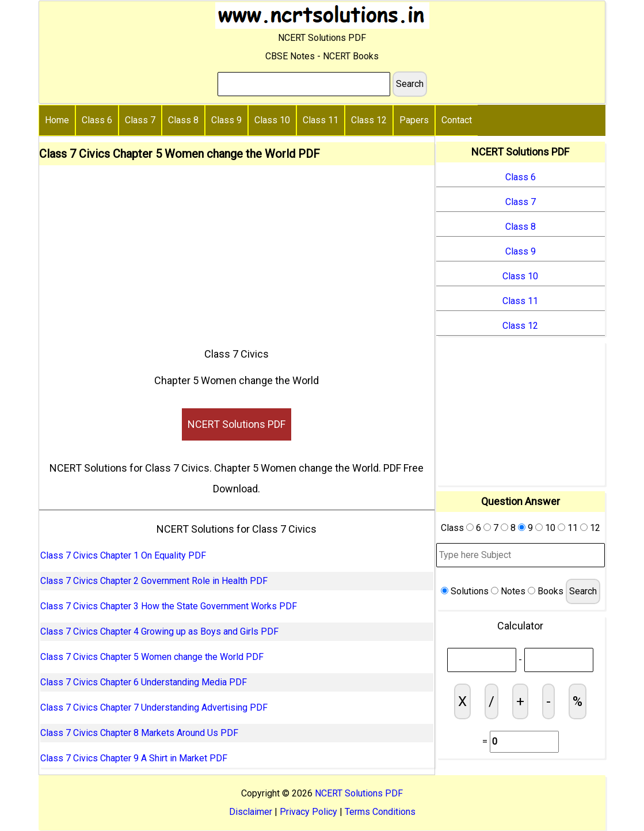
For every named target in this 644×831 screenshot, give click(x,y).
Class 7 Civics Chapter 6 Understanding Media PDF (144, 682)
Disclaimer (251, 812)
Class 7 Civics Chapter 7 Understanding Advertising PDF (154, 707)
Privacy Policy (308, 812)
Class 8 (183, 120)
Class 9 (226, 120)
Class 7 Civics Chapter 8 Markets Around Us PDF (139, 733)
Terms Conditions (380, 812)
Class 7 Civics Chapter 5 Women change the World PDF (152, 657)
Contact (457, 120)
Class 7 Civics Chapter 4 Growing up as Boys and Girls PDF (159, 631)
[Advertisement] (237, 252)
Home (57, 120)
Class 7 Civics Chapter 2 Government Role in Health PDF (154, 581)
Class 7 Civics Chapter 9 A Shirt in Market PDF (134, 758)
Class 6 (97, 120)
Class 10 (272, 120)
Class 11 (321, 120)
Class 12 (369, 120)
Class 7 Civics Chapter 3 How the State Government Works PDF (169, 606)
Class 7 (140, 120)
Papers (414, 120)
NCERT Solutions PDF (237, 424)
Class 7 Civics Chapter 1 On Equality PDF (123, 555)
